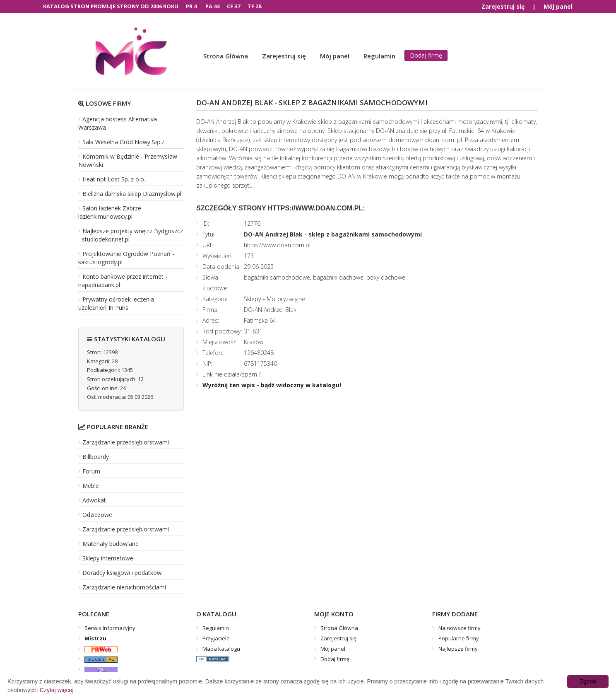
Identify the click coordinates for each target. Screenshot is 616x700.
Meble (91, 486)
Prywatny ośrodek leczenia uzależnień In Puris (116, 303)
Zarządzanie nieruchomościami (124, 587)
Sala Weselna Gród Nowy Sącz (123, 142)
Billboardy (96, 457)
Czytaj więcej (57, 690)
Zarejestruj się (503, 6)
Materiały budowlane (111, 544)
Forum (91, 471)
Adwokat (94, 500)
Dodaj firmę (426, 55)
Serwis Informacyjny (110, 628)
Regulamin (379, 56)
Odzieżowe (97, 515)
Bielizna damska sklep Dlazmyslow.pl (132, 194)
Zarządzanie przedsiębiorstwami (126, 442)
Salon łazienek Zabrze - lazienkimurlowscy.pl (112, 212)
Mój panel (558, 6)
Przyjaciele (216, 638)
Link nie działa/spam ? (232, 374)
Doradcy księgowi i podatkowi (123, 573)
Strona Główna (226, 56)
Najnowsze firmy (460, 628)
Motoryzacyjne (286, 299)
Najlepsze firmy (458, 649)
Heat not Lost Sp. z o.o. (114, 179)
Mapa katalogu (221, 649)
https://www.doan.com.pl (277, 245)
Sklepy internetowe (108, 558)
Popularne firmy (459, 638)
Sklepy (252, 299)
